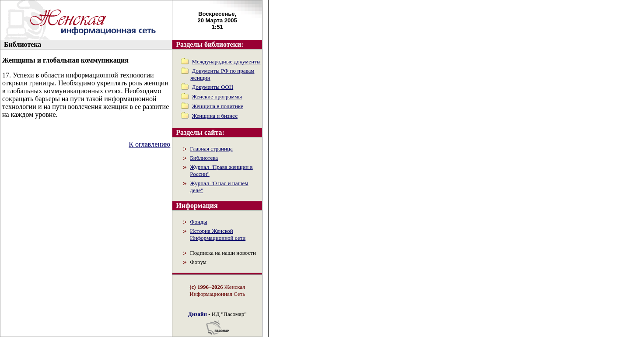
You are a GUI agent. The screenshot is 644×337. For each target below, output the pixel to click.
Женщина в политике (218, 106)
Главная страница (211, 149)
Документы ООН (213, 87)
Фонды (198, 222)
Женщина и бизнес (215, 116)
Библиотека (204, 158)
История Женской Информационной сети (218, 234)
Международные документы (226, 61)
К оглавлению (149, 144)
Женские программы (217, 97)
